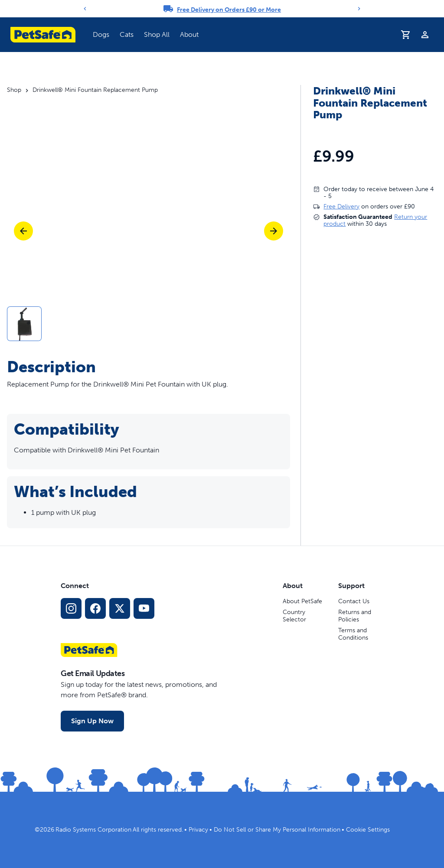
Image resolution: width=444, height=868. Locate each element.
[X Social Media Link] (120, 608)
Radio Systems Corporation (93, 830)
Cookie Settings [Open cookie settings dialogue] (368, 830)
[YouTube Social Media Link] (144, 608)
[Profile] (425, 35)
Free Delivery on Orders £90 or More (229, 10)
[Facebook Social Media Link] (95, 608)
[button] (149, 324)
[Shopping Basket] (406, 35)
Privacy (198, 830)
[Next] (359, 9)
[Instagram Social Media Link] (71, 608)
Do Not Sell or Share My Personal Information (277, 830)
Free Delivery (341, 206)
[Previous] (85, 9)
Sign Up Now (92, 721)
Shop (14, 90)
